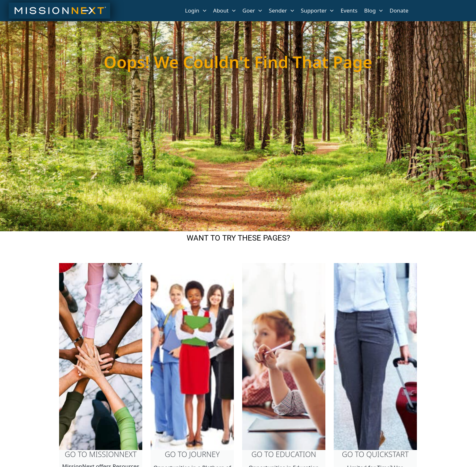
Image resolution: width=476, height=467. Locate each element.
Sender (282, 11)
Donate (399, 10)
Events (349, 10)
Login (196, 11)
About (225, 11)
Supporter (317, 11)
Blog (374, 11)
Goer (252, 11)
